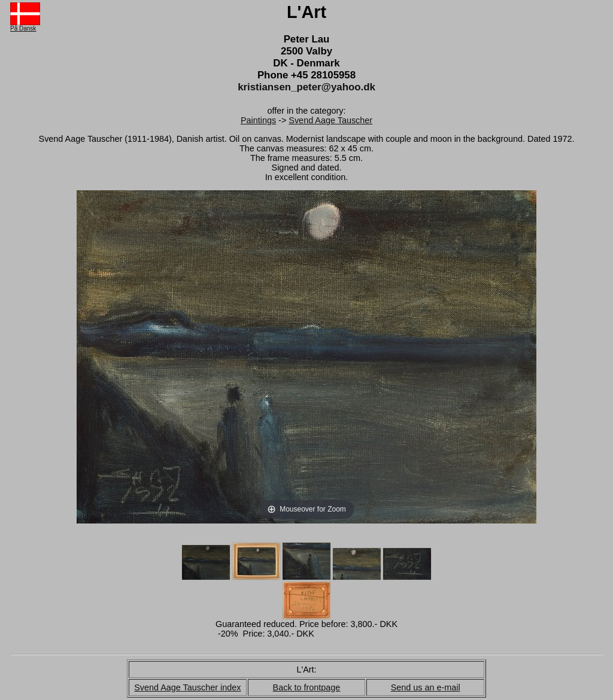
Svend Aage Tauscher (330, 120)
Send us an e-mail (426, 687)
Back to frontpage (307, 687)
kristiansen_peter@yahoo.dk (306, 87)
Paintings (258, 120)
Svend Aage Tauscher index (187, 687)
